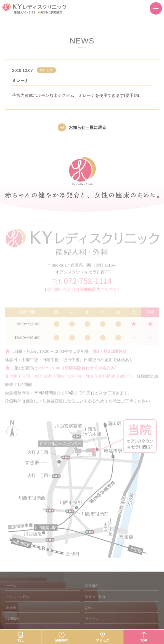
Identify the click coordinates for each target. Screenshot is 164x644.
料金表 (11, 613)
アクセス (92, 624)
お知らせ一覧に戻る (87, 131)
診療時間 (62, 640)
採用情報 (13, 624)
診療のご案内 (95, 602)
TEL (21, 640)
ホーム (11, 591)
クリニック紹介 (18, 602)
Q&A (88, 613)
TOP (144, 640)
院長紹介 (92, 591)
